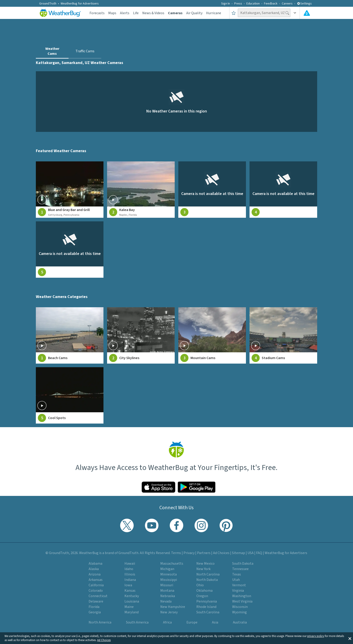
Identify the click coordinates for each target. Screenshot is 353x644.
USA (251, 553)
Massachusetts (172, 564)
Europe (192, 622)
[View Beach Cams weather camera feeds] (70, 335)
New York (203, 569)
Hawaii (130, 564)
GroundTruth (48, 4)
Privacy (189, 553)
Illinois (130, 574)
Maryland (132, 612)
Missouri (167, 585)
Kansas (130, 591)
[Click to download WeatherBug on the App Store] (158, 487)
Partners (204, 553)
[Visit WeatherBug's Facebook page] (176, 525)
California (96, 585)
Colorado (96, 591)
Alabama (95, 564)
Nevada (166, 601)
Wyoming (240, 612)
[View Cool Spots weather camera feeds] (70, 395)
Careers (287, 4)
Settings (304, 4)
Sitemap (238, 553)
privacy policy (316, 636)
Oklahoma (204, 591)
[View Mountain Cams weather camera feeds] (212, 335)
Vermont (239, 585)
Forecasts (97, 13)
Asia (215, 622)
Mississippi (169, 580)
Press (238, 4)
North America (100, 622)
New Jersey (169, 612)
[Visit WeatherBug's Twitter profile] (127, 525)
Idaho (129, 569)
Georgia (95, 612)
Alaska (94, 569)
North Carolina (208, 574)
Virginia (238, 591)
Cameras (175, 13)
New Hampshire (173, 607)
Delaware (96, 601)
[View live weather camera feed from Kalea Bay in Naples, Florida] (141, 190)
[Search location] (264, 13)
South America (137, 622)
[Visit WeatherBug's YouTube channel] (152, 525)
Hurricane (214, 13)
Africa (167, 622)
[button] (350, 638)
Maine (129, 607)
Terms (176, 553)
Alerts (125, 13)
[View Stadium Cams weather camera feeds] (283, 335)
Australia (240, 622)
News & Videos (153, 13)
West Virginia (242, 601)
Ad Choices (104, 640)
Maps (112, 13)
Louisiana (132, 601)
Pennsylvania (207, 601)
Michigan (167, 569)
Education (253, 4)
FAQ (259, 553)
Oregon (202, 596)
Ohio (200, 585)
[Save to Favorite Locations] (234, 13)
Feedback (271, 4)
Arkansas (96, 580)
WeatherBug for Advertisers (80, 4)
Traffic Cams (85, 51)
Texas (237, 574)
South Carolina (208, 612)
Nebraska (168, 596)
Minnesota (168, 574)
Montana (167, 591)
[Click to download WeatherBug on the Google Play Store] (197, 487)
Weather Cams (52, 51)
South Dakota (243, 564)
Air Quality (194, 13)
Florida (94, 607)
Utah (236, 580)
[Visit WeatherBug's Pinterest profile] (226, 525)
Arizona (95, 574)
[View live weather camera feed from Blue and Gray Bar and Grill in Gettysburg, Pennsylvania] (70, 190)
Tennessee (240, 569)
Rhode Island (206, 607)
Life (136, 13)
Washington (242, 596)
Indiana (130, 580)
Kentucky (132, 596)
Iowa (128, 585)
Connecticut (98, 596)
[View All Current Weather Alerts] (307, 13)
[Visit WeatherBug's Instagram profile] (201, 525)
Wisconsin (240, 607)
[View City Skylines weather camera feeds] (141, 335)
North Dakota (207, 580)
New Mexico (205, 564)
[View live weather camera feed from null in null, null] (212, 190)
